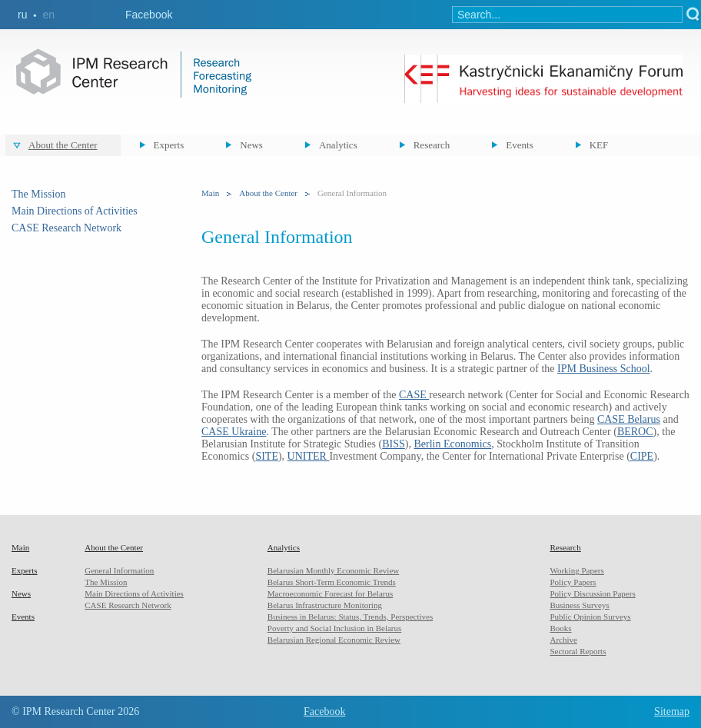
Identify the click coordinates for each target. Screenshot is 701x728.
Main (210, 193)
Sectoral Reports (578, 651)
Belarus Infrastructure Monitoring (325, 605)
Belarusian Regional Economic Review (334, 640)
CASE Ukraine (234, 432)
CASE (414, 395)
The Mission (38, 194)
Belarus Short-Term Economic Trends (332, 582)
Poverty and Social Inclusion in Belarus (334, 628)
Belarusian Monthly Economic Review (333, 570)
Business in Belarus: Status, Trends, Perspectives (350, 617)
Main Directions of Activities (75, 211)
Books (560, 628)
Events (519, 145)
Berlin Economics (452, 444)
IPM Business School (604, 369)
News (251, 145)
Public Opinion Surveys (590, 617)
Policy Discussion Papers (592, 593)
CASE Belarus (629, 419)
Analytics (338, 145)
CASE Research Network (66, 228)
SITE (267, 456)
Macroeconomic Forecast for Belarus (330, 593)
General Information (119, 570)
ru (22, 15)
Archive (563, 640)
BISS (394, 444)
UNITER (309, 456)
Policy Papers (573, 582)
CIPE (642, 456)
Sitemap (672, 711)
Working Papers (576, 570)
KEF (599, 145)
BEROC (635, 432)
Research (432, 145)
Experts (169, 145)
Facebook (149, 15)
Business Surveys (579, 605)
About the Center (63, 145)
